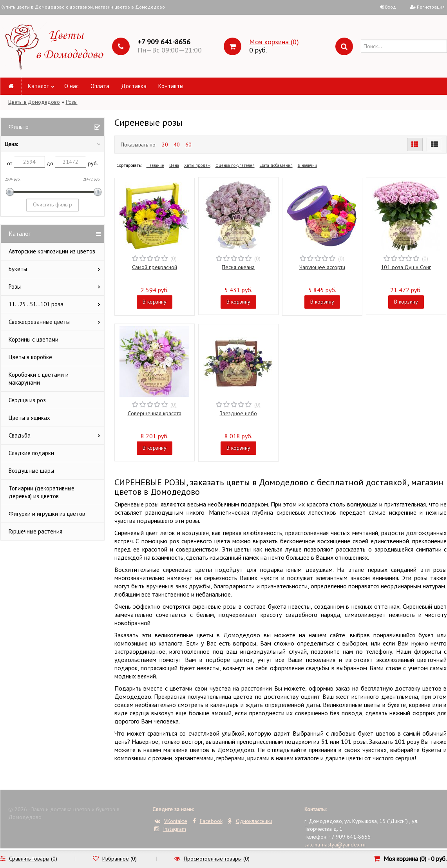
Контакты (171, 86)
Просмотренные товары (213, 859)
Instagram (170, 829)
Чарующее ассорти (322, 267)
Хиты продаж (197, 165)
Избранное (116, 859)
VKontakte (171, 821)
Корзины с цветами (33, 339)
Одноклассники (250, 821)
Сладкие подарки (31, 453)
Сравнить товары (29, 859)
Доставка (134, 86)
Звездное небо (238, 413)
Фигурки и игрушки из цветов (47, 514)
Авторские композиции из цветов (52, 251)
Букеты (18, 269)
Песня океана (238, 267)
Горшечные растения (35, 531)
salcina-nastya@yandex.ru (335, 844)
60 (188, 145)
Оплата (100, 86)
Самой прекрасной (155, 267)
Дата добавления (276, 165)
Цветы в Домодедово (34, 102)
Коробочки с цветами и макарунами (39, 379)
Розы (72, 102)
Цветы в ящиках (29, 418)
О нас (71, 86)
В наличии (307, 165)
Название (155, 165)
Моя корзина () (274, 42)
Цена (174, 165)
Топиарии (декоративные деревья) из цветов (42, 492)
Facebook (208, 821)
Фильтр (19, 127)
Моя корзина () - (415, 859)
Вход (391, 7)
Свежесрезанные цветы (39, 322)
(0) (174, 259)
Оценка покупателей (235, 165)
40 (177, 145)
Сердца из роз (27, 400)
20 (165, 145)
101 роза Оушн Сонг (406, 267)
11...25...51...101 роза (36, 304)
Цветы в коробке (30, 357)
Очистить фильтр (52, 204)
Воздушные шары (31, 471)
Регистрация (431, 7)
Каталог (38, 86)
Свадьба (20, 435)
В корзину (155, 302)
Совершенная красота (155, 413)
